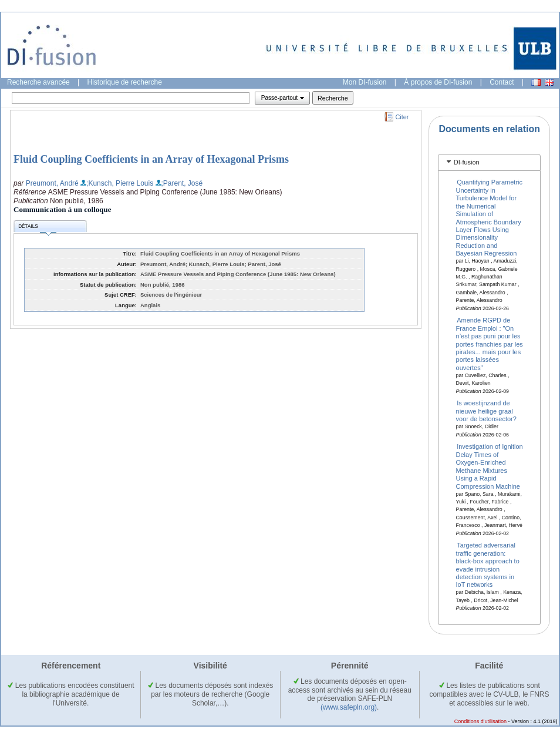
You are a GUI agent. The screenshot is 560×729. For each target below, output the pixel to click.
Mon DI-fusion (365, 82)
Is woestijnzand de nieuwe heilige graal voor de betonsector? (486, 411)
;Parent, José (182, 183)
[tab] (489, 162)
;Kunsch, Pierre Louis (120, 183)
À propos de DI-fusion (438, 82)
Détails (37, 228)
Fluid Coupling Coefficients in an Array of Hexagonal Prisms (151, 159)
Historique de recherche (125, 82)
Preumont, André (52, 183)
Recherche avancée (38, 82)
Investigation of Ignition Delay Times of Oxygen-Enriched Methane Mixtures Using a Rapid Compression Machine (490, 466)
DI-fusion (467, 162)
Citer (402, 117)
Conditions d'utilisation (480, 721)
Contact (502, 82)
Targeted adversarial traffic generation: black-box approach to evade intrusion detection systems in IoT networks (488, 565)
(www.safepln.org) (349, 707)
